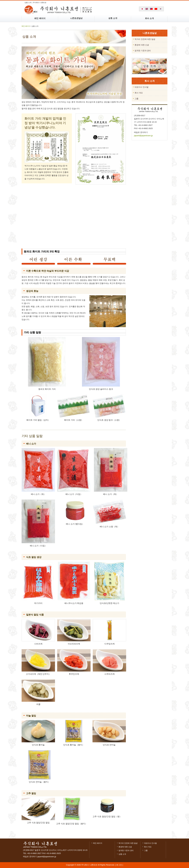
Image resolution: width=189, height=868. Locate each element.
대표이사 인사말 (150, 843)
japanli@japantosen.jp (143, 136)
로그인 (119, 865)
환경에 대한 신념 (125, 847)
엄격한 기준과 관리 (126, 850)
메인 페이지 (26, 26)
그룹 (146, 850)
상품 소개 (122, 854)
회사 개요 (148, 847)
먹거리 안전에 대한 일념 (128, 843)
